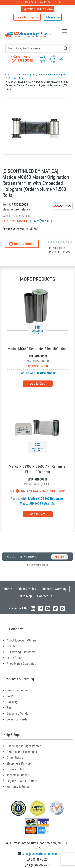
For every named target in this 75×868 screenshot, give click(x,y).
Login (58, 59)
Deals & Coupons (27, 17)
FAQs (10, 696)
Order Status (15, 758)
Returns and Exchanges (22, 752)
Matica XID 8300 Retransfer (46, 499)
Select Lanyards (17, 719)
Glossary (12, 702)
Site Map (26, 596)
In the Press (14, 658)
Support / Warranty (54, 589)
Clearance (53, 17)
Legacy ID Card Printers (22, 781)
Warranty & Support (19, 787)
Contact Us (45, 596)
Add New (59, 557)
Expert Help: (38, 9)
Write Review (57, 248)
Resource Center (17, 690)
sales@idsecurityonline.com (40, 854)
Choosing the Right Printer (24, 746)
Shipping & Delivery (19, 763)
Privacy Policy (27, 589)
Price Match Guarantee (21, 664)
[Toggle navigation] (65, 31)
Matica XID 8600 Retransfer (38, 503)
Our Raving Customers (21, 652)
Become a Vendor (18, 714)
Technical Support (18, 775)
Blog (9, 708)
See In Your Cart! (37, 491)
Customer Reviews (59, 252)
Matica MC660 (46, 373)
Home (8, 589)
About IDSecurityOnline (21, 640)
